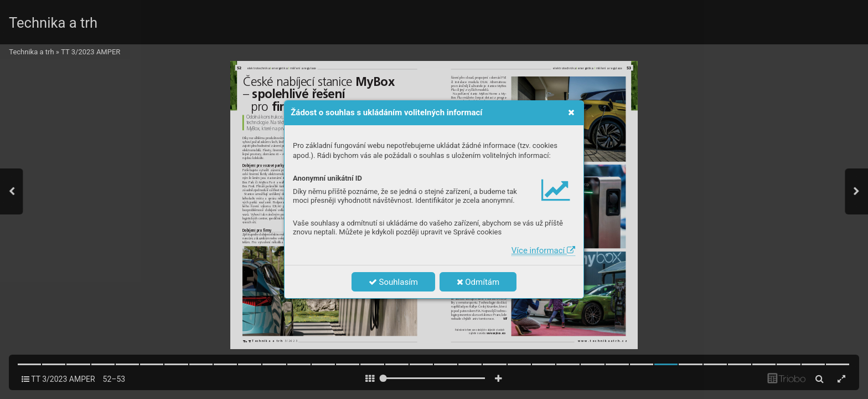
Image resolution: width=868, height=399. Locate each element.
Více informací (543, 250)
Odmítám (478, 282)
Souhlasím (393, 282)
